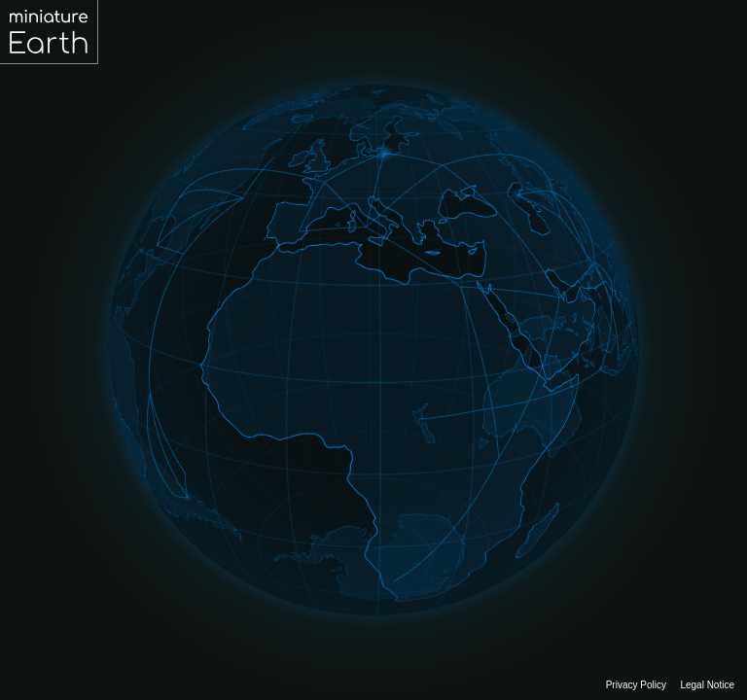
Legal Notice (707, 685)
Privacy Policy (636, 685)
